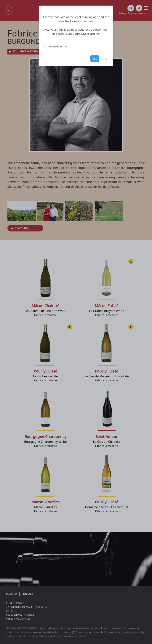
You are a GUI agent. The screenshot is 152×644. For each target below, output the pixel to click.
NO (105, 59)
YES (95, 59)
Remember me (58, 46)
